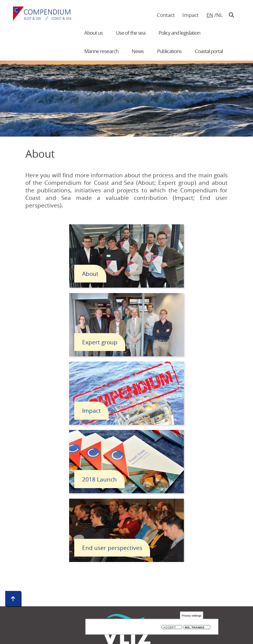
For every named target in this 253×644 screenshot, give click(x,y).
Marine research (101, 51)
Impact (191, 15)
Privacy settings (192, 616)
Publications (169, 51)
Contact (166, 15)
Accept (170, 628)
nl (219, 15)
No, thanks (195, 628)
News (138, 51)
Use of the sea (131, 33)
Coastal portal (209, 51)
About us (93, 33)
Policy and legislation (179, 33)
